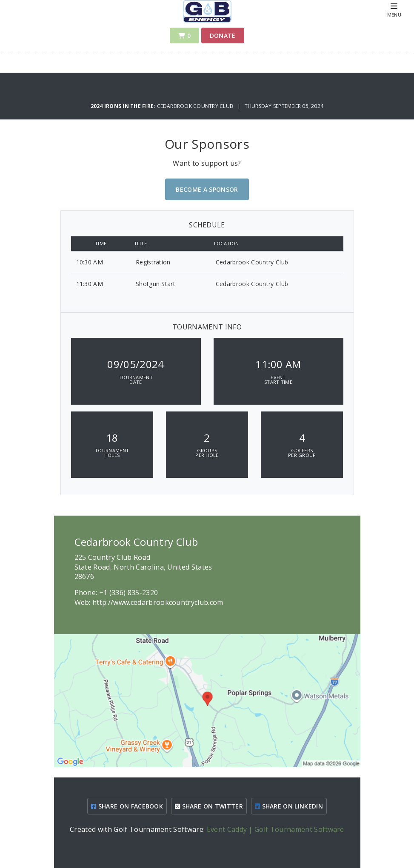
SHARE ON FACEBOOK (127, 806)
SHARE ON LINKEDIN (289, 806)
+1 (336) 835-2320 (128, 593)
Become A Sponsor (207, 189)
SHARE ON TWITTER (209, 806)
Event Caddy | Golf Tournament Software (276, 829)
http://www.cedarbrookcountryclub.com (158, 602)
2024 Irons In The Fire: (124, 106)
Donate (223, 35)
